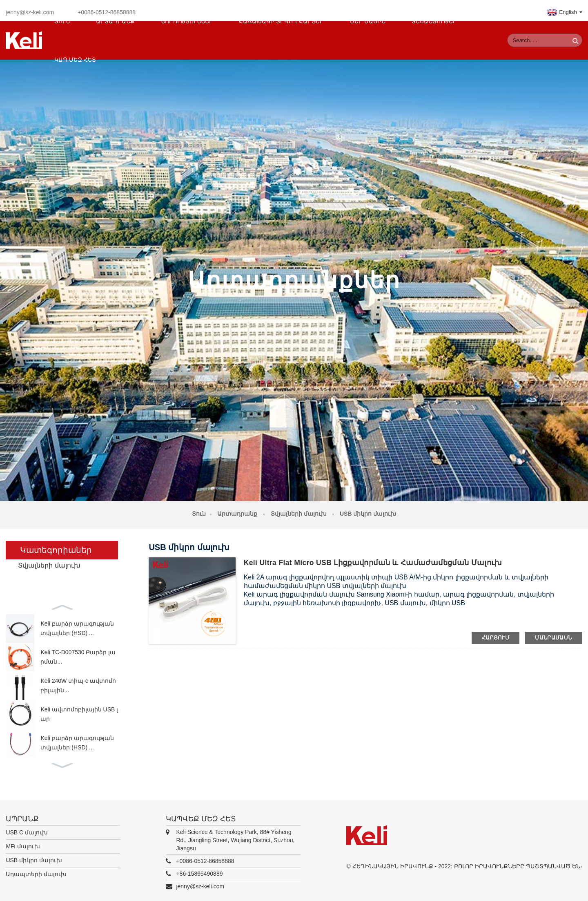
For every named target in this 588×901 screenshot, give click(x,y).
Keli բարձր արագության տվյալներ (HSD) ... (77, 625)
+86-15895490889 (199, 870)
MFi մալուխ (23, 843)
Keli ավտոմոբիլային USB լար (79, 711)
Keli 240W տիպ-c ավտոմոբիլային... (78, 682)
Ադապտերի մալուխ (36, 870)
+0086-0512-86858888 (205, 857)
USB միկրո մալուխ (368, 510)
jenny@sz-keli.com (30, 9)
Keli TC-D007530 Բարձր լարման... (78, 653)
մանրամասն (553, 634)
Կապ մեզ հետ (75, 56)
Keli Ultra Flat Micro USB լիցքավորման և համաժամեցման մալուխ (374, 559)
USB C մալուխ (27, 829)
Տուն (199, 510)
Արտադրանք (237, 510)
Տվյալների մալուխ (299, 510)
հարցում (496, 634)
